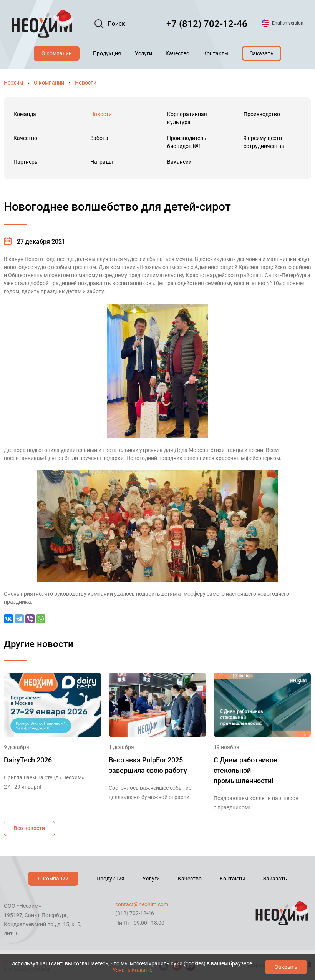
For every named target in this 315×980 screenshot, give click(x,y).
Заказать (262, 53)
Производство (262, 114)
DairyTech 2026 (28, 760)
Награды (102, 162)
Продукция (107, 53)
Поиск (116, 24)
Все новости (29, 828)
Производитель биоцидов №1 (187, 142)
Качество (177, 53)
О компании (57, 53)
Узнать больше (132, 970)
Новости (86, 83)
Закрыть (286, 967)
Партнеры (26, 162)
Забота (99, 138)
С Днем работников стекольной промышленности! (245, 770)
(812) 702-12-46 (135, 913)
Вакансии (179, 162)
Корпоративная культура (187, 118)
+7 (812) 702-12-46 (207, 24)
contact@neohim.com (142, 904)
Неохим (13, 83)
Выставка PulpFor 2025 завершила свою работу (148, 765)
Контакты (216, 53)
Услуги (143, 53)
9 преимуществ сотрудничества (264, 142)
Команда (25, 114)
